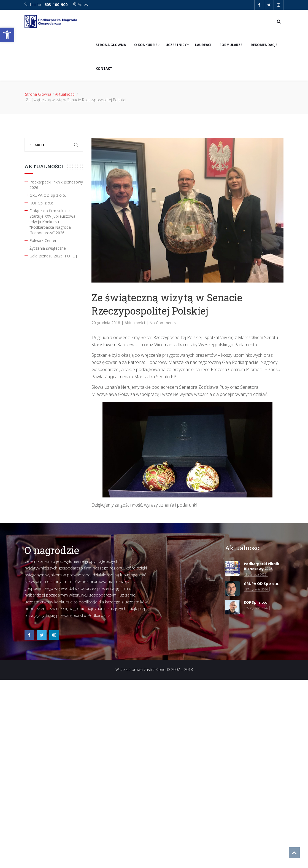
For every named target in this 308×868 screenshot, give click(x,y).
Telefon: (47, 5)
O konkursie (146, 45)
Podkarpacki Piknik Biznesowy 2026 (56, 185)
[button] (7, 35)
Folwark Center (43, 240)
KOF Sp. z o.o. (42, 203)
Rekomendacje (264, 45)
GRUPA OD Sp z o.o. (48, 195)
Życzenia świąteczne (48, 248)
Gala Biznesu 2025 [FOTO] (53, 256)
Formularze (231, 45)
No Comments (163, 323)
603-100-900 (56, 5)
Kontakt (104, 69)
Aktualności (65, 94)
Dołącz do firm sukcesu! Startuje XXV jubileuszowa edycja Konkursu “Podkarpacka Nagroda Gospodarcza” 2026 (52, 222)
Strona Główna (111, 45)
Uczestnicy (176, 45)
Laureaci (203, 45)
